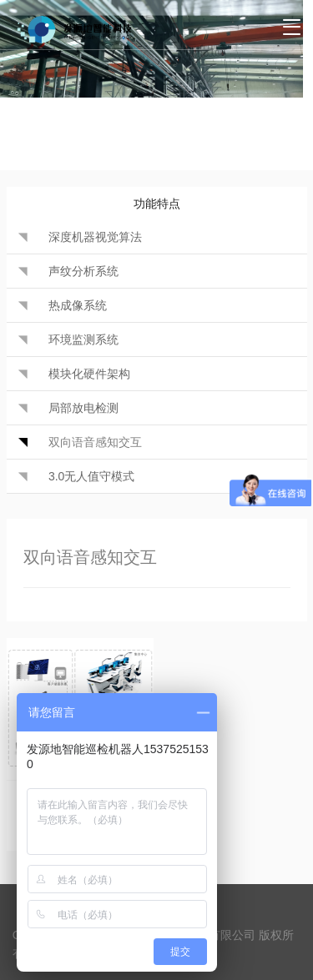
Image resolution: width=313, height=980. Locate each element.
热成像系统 (78, 305)
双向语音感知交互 (95, 442)
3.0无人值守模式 (91, 476)
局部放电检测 (83, 408)
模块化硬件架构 (89, 374)
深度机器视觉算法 (95, 237)
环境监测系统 (83, 339)
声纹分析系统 (83, 271)
